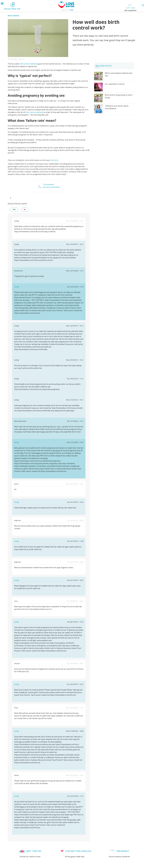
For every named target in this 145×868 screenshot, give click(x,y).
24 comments (49, 184)
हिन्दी (72, 10)
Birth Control (14, 16)
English (64, 10)
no (25, 210)
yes (14, 210)
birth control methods (28, 64)
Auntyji (17, 287)
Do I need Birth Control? (115, 84)
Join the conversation (51, 187)
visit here (54, 160)
